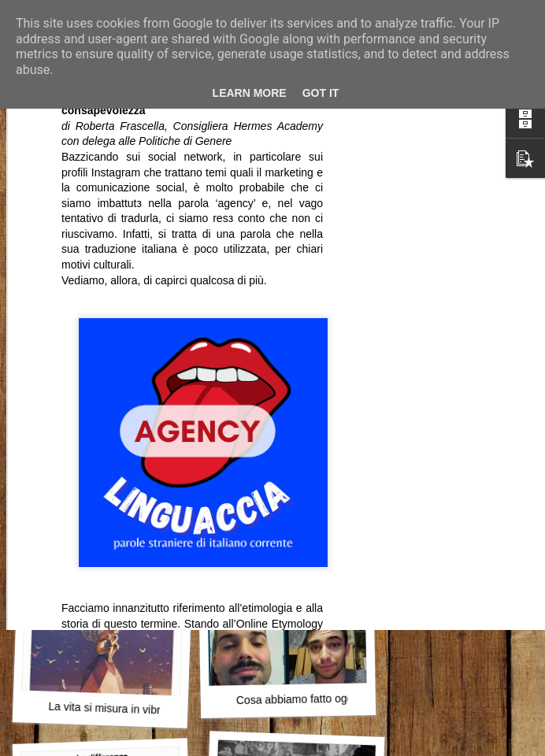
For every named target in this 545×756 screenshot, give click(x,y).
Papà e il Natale (104, 485)
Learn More (250, 93)
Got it (321, 93)
